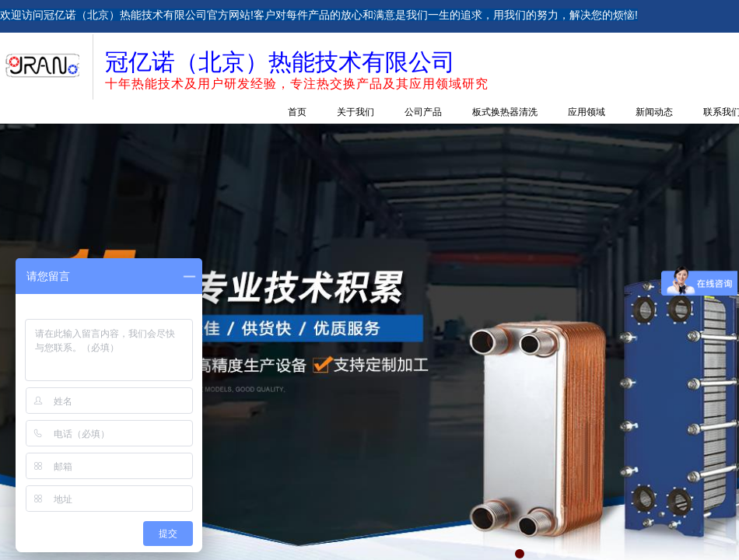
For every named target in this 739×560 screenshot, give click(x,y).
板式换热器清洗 (505, 112)
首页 (297, 112)
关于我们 (355, 112)
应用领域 (587, 112)
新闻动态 (654, 112)
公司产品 (423, 112)
